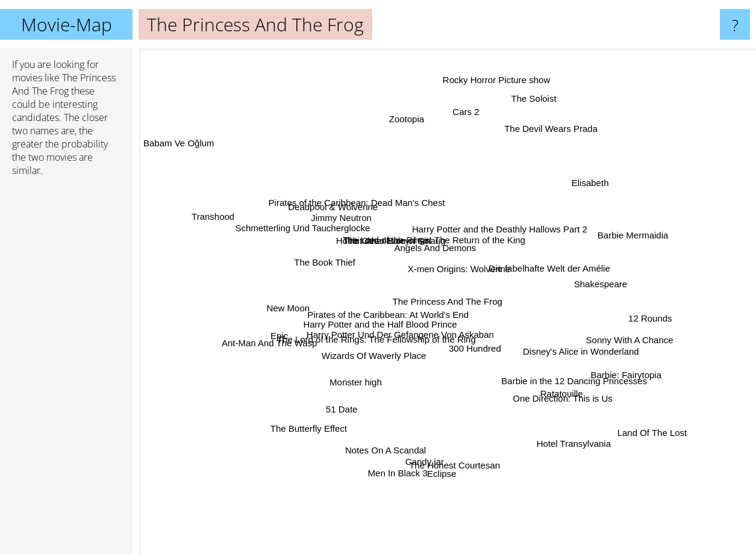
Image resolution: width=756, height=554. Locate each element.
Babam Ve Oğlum (201, 159)
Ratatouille (580, 414)
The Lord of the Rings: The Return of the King (436, 209)
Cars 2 (461, 145)
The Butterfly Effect (292, 466)
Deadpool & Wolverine (367, 205)
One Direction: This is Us (537, 378)
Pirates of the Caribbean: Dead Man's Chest (364, 196)
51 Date (365, 390)
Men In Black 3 (403, 438)
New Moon (286, 296)
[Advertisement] (66, 370)
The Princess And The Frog (448, 301)
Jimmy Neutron (347, 222)
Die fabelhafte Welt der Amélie (546, 281)
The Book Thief (332, 262)
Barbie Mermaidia (620, 220)
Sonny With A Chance (597, 331)
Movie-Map (67, 24)
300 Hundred (484, 355)
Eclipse (449, 472)
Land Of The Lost (638, 423)
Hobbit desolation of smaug (410, 238)
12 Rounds (664, 306)
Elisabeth (588, 168)
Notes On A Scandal (397, 419)
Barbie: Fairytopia (594, 366)
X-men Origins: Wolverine (479, 250)
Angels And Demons (455, 226)
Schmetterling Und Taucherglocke (305, 236)
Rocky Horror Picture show (489, 115)
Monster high (336, 374)
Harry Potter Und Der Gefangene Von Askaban (447, 332)
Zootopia (386, 99)
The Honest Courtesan (423, 450)
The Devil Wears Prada (547, 132)
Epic (299, 330)
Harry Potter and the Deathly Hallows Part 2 (505, 239)
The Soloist (515, 135)
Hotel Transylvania (562, 436)
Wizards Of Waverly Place (373, 357)
